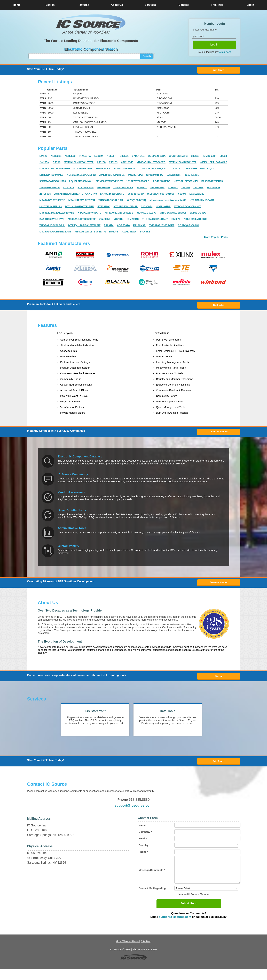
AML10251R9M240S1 (112, 176)
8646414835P (136, 195)
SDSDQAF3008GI (188, 226)
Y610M (182, 195)
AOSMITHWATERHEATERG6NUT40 (75, 195)
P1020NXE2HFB (83, 169)
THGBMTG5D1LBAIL (111, 201)
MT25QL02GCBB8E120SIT (55, 233)
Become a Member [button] (219, 586)
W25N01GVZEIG (146, 214)
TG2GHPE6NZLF (50, 188)
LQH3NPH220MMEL (52, 176)
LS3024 (99, 157)
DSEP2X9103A (157, 157)
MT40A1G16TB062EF (52, 201)
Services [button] (150, 5)
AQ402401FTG (162, 182)
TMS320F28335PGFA (162, 226)
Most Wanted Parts (127, 952)
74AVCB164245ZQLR (153, 169)
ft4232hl (109, 226)
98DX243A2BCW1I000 (53, 182)
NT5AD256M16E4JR (126, 207)
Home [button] (17, 5)
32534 (223, 157)
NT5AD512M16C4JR (202, 201)
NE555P (111, 157)
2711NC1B (138, 157)
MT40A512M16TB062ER (151, 163)
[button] (91, 24)
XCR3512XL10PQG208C (81, 176)
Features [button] (84, 5)
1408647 (142, 188)
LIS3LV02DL (163, 207)
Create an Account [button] (219, 434)
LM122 (44, 157)
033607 (195, 157)
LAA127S (69, 188)
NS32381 (56, 157)
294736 (185, 188)
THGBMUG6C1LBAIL (52, 226)
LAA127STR (174, 176)
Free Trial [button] (217, 5)
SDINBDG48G (198, 214)
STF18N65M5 (86, 188)
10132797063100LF (138, 182)
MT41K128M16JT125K (82, 201)
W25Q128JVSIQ (137, 201)
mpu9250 (105, 220)
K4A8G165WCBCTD (112, 195)
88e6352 (145, 233)
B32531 (124, 157)
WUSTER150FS (178, 157)
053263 (113, 163)
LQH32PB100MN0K (81, 182)
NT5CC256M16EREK (196, 220)
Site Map (146, 952)
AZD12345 (127, 163)
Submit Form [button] (189, 915)
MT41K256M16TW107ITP (79, 163)
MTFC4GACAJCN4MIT (187, 207)
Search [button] (50, 5)
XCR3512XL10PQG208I (183, 169)
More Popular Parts (216, 238)
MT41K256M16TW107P (183, 163)
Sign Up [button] (219, 681)
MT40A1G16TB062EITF (82, 220)
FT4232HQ (104, 207)
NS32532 (70, 157)
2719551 (173, 188)
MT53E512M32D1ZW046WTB (57, 214)
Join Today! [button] (219, 767)
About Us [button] (117, 5)
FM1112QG (207, 169)
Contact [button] (184, 5)
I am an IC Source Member (194, 905)
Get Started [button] (219, 307)
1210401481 (192, 176)
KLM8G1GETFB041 (125, 169)
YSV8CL (119, 220)
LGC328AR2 (197, 195)
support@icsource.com (134, 812)
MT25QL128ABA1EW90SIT (84, 226)
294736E (198, 188)
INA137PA (85, 157)
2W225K (44, 163)
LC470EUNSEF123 (51, 207)
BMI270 (176, 220)
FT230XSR (139, 226)
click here (225, 52)
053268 (101, 163)
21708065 (45, 195)
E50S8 (57, 163)
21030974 (147, 207)
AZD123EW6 (129, 233)
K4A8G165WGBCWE (52, 220)
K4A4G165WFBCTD (90, 214)
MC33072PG (135, 176)
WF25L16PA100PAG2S (214, 163)
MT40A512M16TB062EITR (90, 233)
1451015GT (214, 188)
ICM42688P (210, 157)
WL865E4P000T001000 (161, 195)
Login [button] (250, 5)
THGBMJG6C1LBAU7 (155, 220)
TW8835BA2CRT (123, 188)
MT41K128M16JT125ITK (80, 207)
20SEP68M (103, 188)
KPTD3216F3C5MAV (186, 182)
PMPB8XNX (103, 169)
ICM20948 (133, 220)
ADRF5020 (123, 226)
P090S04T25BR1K (212, 182)
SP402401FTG (155, 176)
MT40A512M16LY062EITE (55, 169)
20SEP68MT (157, 188)
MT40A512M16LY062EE (119, 214)
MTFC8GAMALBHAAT (173, 214)
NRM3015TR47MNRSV (109, 182)
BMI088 (114, 233)
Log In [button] (214, 45)
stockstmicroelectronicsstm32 (168, 201)
